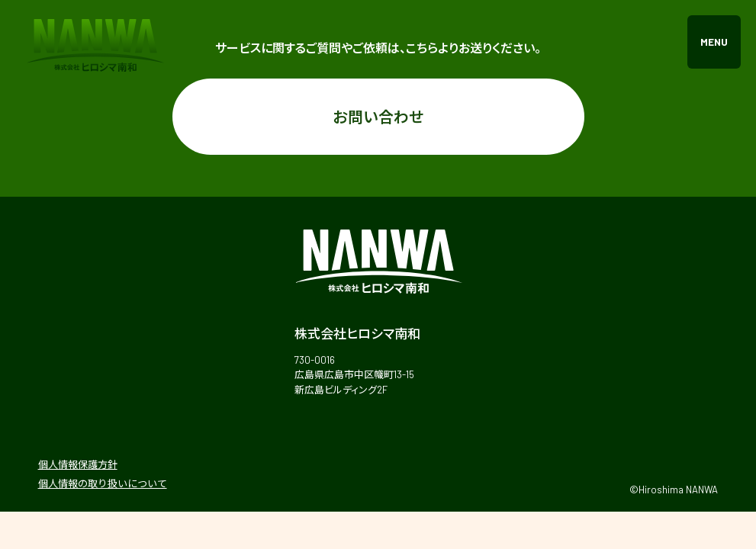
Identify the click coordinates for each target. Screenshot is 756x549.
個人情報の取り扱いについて (103, 483)
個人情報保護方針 (78, 464)
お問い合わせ (378, 117)
